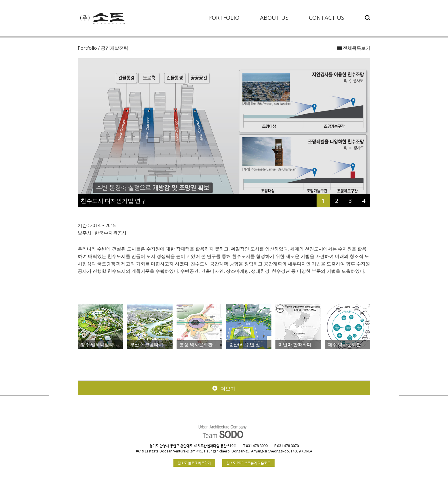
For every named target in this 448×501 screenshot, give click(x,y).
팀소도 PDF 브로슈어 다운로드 (248, 463)
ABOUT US (274, 18)
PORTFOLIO (224, 18)
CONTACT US (327, 18)
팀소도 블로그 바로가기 (194, 463)
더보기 (224, 388)
